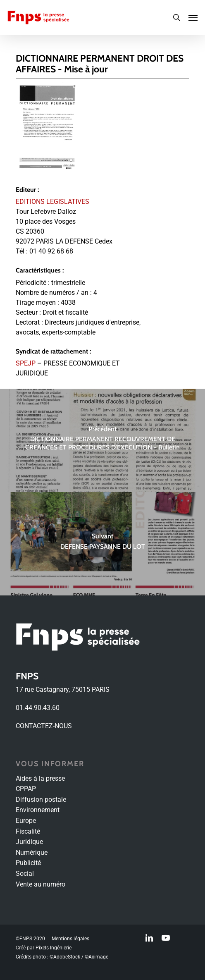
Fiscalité (28, 831)
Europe (26, 821)
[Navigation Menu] (193, 17)
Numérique (32, 852)
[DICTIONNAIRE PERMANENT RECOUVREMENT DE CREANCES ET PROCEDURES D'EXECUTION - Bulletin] (102, 440)
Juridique (29, 842)
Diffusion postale (41, 800)
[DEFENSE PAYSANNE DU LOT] (102, 544)
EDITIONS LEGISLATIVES (52, 202)
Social (25, 874)
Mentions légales (70, 939)
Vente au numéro (41, 884)
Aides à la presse (40, 778)
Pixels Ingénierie (54, 948)
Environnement (38, 810)
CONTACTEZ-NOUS (44, 726)
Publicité (28, 863)
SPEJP (26, 363)
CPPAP (26, 789)
